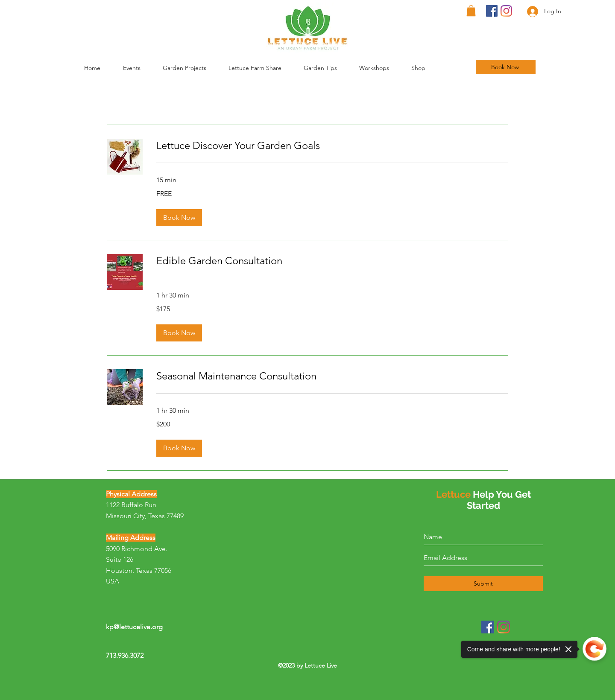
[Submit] (483, 584)
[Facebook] (492, 11)
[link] (332, 146)
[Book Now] (506, 67)
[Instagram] (506, 11)
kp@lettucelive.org (134, 627)
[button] (327, 68)
